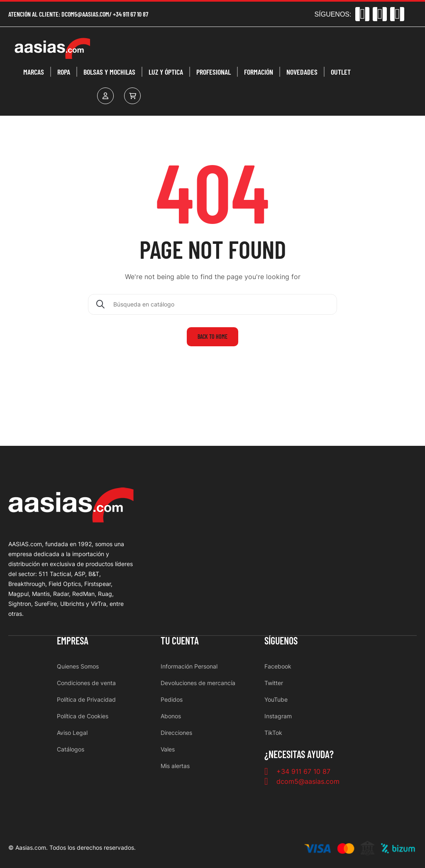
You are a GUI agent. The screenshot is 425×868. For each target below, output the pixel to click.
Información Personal (189, 666)
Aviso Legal (72, 733)
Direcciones (176, 733)
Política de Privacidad (86, 699)
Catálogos (71, 749)
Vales (168, 749)
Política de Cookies (83, 716)
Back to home (212, 337)
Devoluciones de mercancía (198, 683)
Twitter (274, 683)
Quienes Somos (78, 666)
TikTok (273, 733)
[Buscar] (212, 304)
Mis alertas (175, 766)
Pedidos (172, 699)
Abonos (171, 716)
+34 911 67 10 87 (131, 14)
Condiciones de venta (86, 683)
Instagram (278, 716)
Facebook (278, 666)
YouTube (276, 699)
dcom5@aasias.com (85, 14)
